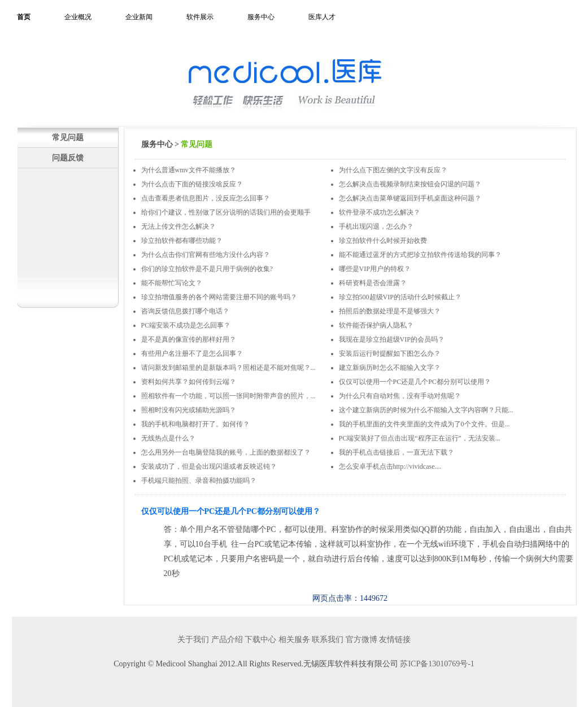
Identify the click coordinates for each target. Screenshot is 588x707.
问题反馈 (68, 158)
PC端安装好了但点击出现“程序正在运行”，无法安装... (420, 438)
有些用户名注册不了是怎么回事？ (192, 353)
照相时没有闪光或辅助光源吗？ (189, 410)
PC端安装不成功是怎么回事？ (186, 325)
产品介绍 (227, 640)
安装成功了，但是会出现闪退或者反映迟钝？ (209, 466)
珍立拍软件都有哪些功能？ (182, 241)
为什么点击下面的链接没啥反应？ (192, 184)
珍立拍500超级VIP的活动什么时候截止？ (400, 297)
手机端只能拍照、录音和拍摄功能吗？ (199, 481)
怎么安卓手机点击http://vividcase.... (390, 466)
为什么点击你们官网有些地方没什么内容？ (206, 255)
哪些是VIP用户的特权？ (375, 269)
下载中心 (260, 640)
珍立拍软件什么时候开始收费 (383, 241)
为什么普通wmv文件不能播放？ (189, 170)
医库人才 (322, 17)
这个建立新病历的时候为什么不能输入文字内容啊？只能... (426, 410)
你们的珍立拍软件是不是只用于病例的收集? (207, 269)
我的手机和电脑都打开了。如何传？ (195, 424)
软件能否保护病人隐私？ (376, 325)
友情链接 (395, 640)
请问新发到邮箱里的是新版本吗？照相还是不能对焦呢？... (228, 368)
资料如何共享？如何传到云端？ (189, 382)
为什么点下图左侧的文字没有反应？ (393, 170)
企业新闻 (139, 17)
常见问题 (68, 137)
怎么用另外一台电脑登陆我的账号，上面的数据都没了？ (226, 452)
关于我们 (193, 640)
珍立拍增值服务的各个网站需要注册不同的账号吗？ (219, 297)
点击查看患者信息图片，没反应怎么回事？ (206, 198)
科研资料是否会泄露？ (373, 283)
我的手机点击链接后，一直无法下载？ (397, 452)
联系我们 (328, 640)
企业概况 (78, 17)
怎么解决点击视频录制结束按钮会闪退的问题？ (410, 184)
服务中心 (261, 17)
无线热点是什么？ (168, 438)
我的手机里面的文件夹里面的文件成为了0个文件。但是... (424, 424)
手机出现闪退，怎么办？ (376, 226)
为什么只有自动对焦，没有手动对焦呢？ (400, 396)
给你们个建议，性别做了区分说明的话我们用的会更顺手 (226, 212)
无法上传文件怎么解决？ (178, 226)
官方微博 (361, 640)
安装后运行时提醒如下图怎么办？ (390, 353)
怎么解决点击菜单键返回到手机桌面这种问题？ (410, 198)
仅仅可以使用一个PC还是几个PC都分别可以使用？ (415, 382)
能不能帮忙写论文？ (172, 283)
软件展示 (200, 17)
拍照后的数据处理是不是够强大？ (390, 311)
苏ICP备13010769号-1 (437, 664)
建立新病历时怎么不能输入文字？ (390, 368)
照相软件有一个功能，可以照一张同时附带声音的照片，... (228, 396)
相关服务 (294, 640)
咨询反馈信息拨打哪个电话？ (185, 311)
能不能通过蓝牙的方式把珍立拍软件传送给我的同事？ (420, 255)
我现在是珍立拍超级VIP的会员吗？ (392, 339)
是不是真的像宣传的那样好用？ (189, 339)
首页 (24, 17)
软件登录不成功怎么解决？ (380, 212)
